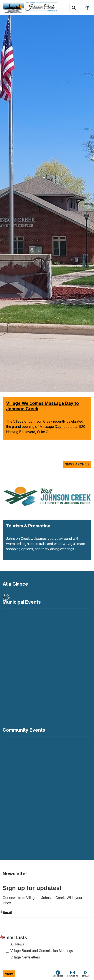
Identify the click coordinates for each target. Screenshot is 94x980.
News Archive (77, 464)
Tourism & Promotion (28, 526)
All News (17, 944)
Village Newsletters (25, 957)
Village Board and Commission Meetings (42, 951)
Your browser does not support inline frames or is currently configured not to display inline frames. (47, 794)
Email (7, 913)
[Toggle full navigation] (9, 974)
